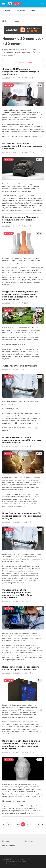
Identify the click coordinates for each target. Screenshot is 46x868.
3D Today (6, 21)
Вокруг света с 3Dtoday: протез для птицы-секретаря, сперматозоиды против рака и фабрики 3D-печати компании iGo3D (20, 296)
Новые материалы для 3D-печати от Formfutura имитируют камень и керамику (21, 220)
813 (38, 825)
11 (33, 226)
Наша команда (9, 845)
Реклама (9, 31)
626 (18, 825)
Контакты (6, 841)
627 (23, 825)
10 (33, 152)
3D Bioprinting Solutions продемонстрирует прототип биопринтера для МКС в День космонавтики (17, 594)
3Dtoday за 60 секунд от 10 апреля (20, 366)
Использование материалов (17, 862)
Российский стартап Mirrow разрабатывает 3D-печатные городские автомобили (22, 146)
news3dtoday (7, 78)
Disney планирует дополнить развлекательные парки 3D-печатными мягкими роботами (22, 440)
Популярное (21, 11)
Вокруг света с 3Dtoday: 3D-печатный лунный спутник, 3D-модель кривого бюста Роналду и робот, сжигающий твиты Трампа (21, 745)
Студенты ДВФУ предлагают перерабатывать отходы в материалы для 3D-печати (21, 72)
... (13, 824)
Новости (8, 11)
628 (28, 825)
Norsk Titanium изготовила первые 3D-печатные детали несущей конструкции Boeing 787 (22, 516)
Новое (35, 11)
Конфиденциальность (14, 864)
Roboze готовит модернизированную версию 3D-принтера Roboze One (21, 668)
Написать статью (23, 63)
